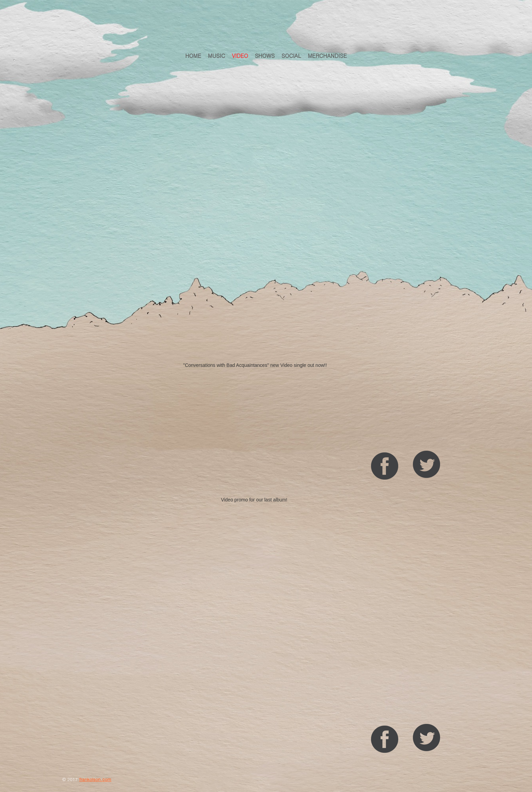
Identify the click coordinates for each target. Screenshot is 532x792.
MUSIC (216, 56)
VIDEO (240, 56)
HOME (193, 56)
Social (291, 56)
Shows (265, 56)
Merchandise (327, 56)
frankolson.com (95, 779)
